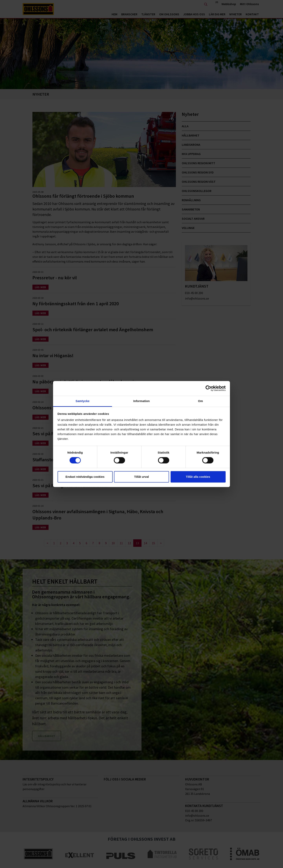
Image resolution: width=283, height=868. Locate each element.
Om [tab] (200, 401)
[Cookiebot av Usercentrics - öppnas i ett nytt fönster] (208, 388)
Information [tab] (141, 401)
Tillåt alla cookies (198, 477)
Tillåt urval (142, 477)
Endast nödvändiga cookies (85, 477)
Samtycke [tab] (83, 401)
